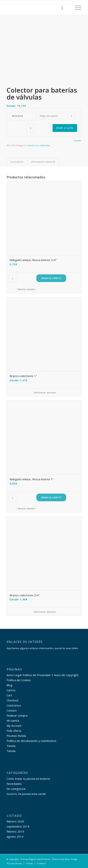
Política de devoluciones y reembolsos (31, 741)
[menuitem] (60, 8)
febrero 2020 (15, 821)
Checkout (13, 700)
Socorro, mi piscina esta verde (26, 794)
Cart (9, 695)
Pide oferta (14, 731)
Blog (10, 685)
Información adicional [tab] (43, 162)
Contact (12, 710)
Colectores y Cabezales (38, 145)
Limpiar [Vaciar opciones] (77, 140)
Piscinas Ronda (16, 736)
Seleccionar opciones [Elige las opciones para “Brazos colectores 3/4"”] (44, 612)
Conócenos (14, 705)
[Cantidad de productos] (31, 128)
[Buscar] (60, 8)
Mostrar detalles (26, 289)
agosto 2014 (15, 837)
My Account (14, 726)
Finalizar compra (17, 715)
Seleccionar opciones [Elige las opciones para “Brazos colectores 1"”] (44, 392)
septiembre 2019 (18, 826)
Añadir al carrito (65, 128)
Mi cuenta (13, 721)
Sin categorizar (16, 789)
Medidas (18, 116)
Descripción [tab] (17, 162)
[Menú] (76, 8)
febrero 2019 (15, 831)
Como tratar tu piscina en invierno (28, 779)
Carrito (11, 690)
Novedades (14, 784)
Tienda (11, 746)
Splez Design (71, 859)
